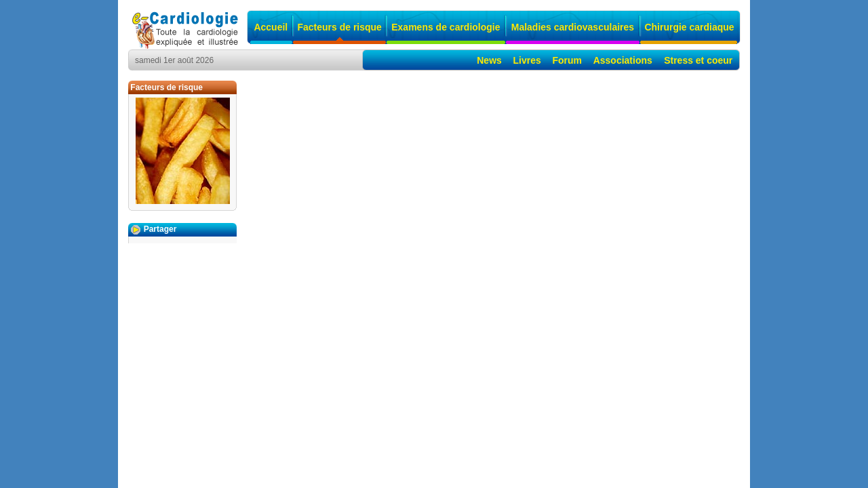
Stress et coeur (698, 60)
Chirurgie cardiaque (689, 27)
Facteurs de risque (339, 27)
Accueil (271, 27)
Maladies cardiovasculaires (573, 27)
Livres (527, 60)
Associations (623, 60)
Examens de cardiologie (446, 27)
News (489, 60)
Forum (567, 60)
